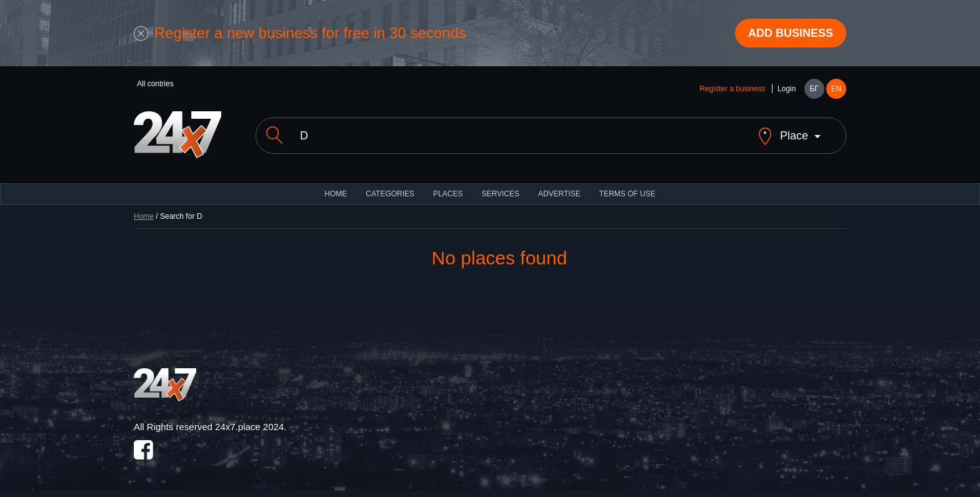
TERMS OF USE (627, 194)
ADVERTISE (559, 194)
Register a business (732, 89)
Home (144, 216)
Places (448, 194)
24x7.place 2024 (249, 427)
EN (837, 89)
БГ (814, 89)
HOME (336, 194)
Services (500, 194)
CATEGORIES (390, 194)
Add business (791, 33)
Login (787, 89)
